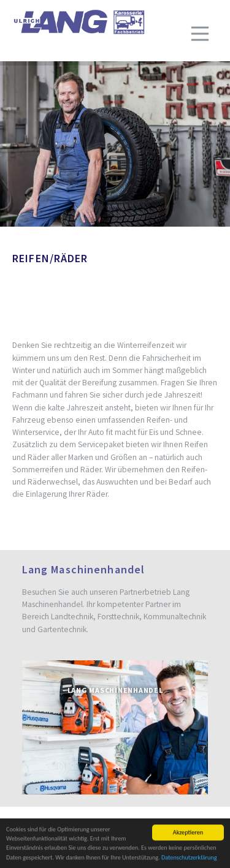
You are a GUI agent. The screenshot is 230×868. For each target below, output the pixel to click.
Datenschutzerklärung (189, 858)
